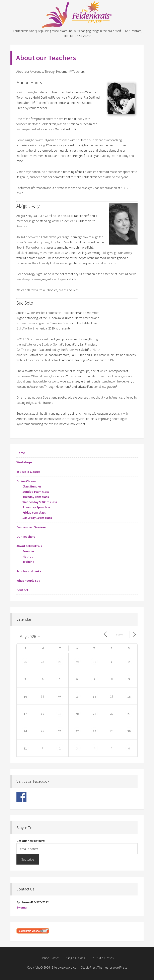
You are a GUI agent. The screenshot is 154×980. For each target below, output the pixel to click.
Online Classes (26, 481)
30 (94, 662)
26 (25, 662)
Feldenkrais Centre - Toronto (77, 14)
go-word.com (70, 967)
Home (21, 453)
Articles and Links (29, 571)
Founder (28, 551)
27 (77, 731)
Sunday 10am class (36, 492)
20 (77, 714)
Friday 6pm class (34, 512)
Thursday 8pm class (36, 507)
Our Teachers (26, 536)
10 (25, 697)
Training (28, 562)
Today (119, 635)
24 (25, 731)
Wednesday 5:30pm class (40, 502)
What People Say (28, 580)
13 (77, 697)
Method (28, 556)
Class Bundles (32, 486)
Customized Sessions (31, 527)
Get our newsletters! (31, 841)
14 (94, 697)
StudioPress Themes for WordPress (104, 967)
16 (129, 697)
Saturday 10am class (37, 518)
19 (60, 714)
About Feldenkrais (29, 546)
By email (22, 907)
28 (60, 662)
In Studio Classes (28, 472)
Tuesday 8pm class (36, 497)
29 (77, 662)
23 (129, 714)
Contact (22, 590)
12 (60, 696)
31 (25, 748)
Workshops (24, 462)
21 (94, 714)
